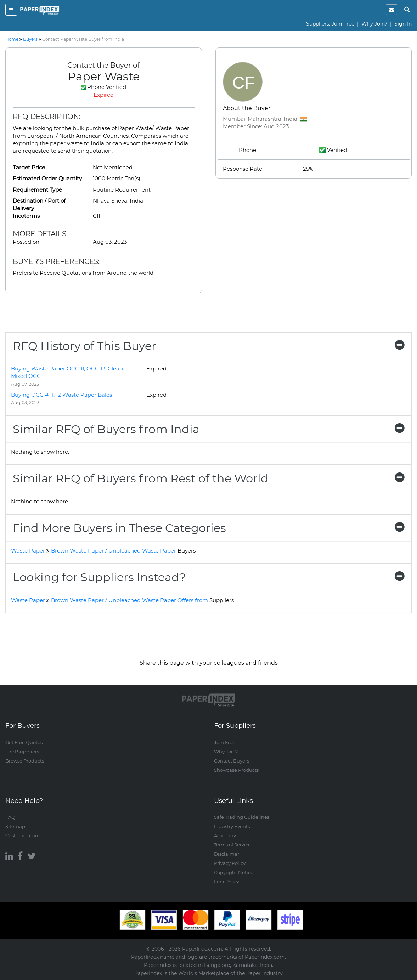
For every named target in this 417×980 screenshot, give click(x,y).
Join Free (225, 742)
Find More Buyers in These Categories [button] (208, 528)
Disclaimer (227, 854)
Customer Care (22, 835)
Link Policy (227, 882)
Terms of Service (232, 845)
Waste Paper (28, 551)
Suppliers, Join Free (330, 24)
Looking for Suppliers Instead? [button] (208, 577)
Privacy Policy (230, 863)
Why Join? (374, 24)
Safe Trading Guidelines (242, 817)
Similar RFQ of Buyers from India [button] (208, 429)
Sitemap (15, 826)
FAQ (10, 817)
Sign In (403, 24)
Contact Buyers (232, 761)
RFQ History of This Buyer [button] (208, 346)
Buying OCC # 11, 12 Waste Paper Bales (61, 395)
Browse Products (25, 761)
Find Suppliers (22, 752)
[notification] (391, 10)
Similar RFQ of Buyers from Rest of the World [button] (208, 478)
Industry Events (232, 826)
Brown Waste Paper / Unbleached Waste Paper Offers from (142, 600)
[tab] (208, 346)
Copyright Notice (234, 872)
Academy (225, 835)
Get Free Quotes (24, 742)
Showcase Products (236, 770)
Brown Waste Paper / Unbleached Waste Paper (123, 551)
